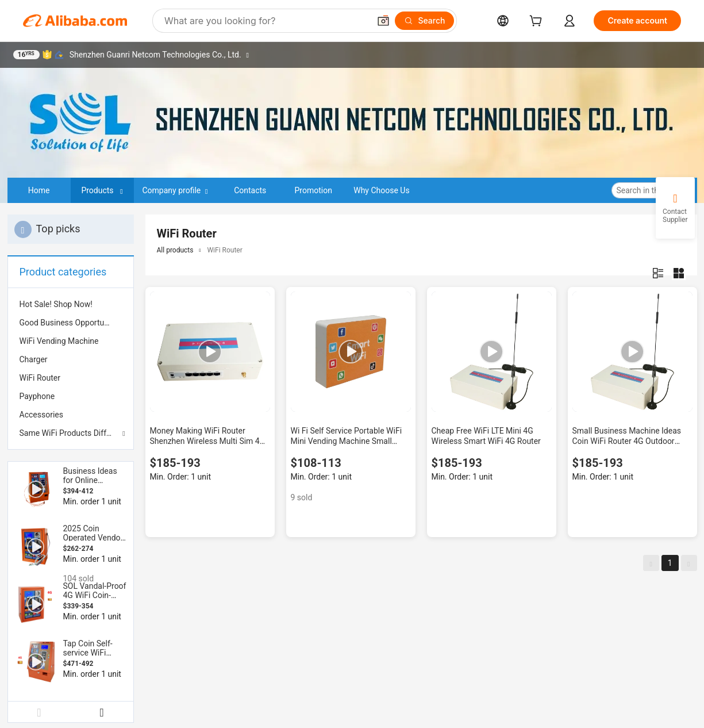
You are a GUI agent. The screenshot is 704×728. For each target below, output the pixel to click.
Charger (34, 359)
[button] (383, 21)
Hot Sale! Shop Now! (56, 304)
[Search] (424, 21)
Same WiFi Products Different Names (71, 433)
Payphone (37, 396)
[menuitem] (71, 304)
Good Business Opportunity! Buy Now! (71, 323)
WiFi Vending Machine (59, 341)
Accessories (41, 415)
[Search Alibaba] (266, 21)
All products (175, 250)
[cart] (538, 22)
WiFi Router (40, 378)
